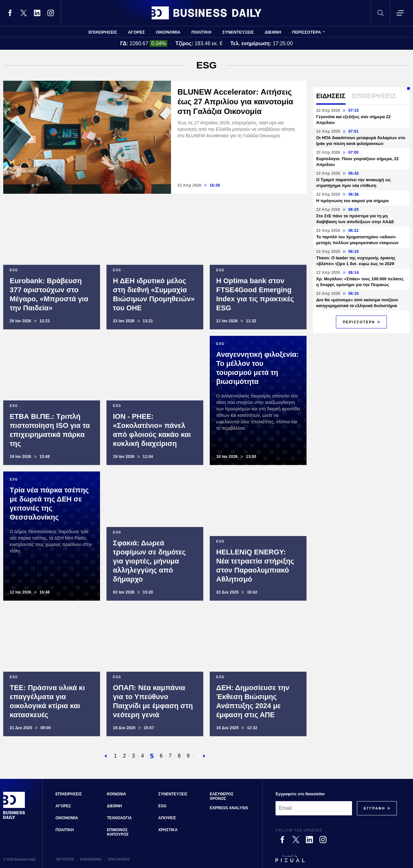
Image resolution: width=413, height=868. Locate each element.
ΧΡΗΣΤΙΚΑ (168, 830)
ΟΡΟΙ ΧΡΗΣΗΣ (119, 859)
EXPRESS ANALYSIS (229, 808)
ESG (162, 806)
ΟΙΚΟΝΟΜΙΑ (168, 32)
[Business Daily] (14, 818)
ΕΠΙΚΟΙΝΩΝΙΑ (91, 859)
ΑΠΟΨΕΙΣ (167, 818)
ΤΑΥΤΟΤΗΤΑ (65, 859)
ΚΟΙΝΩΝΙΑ (116, 794)
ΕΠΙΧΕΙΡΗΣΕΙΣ (103, 32)
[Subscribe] (374, 808)
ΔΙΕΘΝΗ (273, 32)
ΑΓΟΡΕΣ (136, 32)
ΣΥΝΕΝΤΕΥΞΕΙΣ (238, 32)
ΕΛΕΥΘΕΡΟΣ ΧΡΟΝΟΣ (222, 796)
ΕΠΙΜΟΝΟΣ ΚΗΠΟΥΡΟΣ (118, 832)
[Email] (314, 808)
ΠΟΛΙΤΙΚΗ (201, 32)
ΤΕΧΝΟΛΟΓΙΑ (119, 818)
